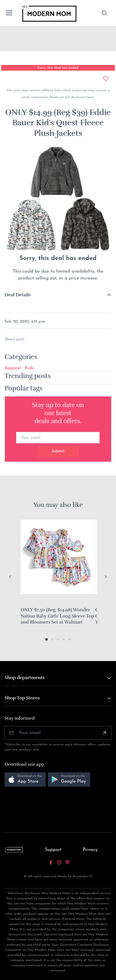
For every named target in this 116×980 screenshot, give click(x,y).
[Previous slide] (10, 577)
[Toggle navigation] (9, 13)
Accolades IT (83, 876)
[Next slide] (106, 577)
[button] (47, 639)
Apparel (13, 368)
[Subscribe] (105, 733)
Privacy (90, 850)
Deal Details (18, 295)
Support (53, 850)
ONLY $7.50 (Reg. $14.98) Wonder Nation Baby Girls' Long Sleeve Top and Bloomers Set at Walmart (57, 616)
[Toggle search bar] (105, 13)
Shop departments (25, 678)
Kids (29, 368)
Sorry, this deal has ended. (58, 68)
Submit (58, 451)
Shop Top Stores (22, 698)
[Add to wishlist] (106, 79)
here (90, 97)
